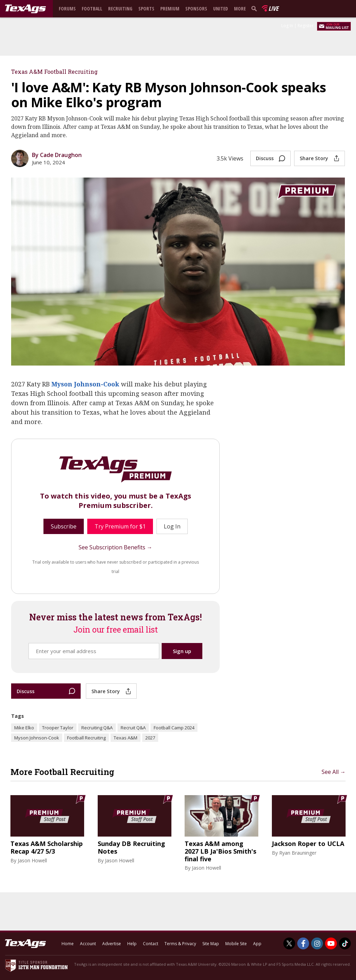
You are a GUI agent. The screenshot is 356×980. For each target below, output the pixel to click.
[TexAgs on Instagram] (317, 943)
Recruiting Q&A (97, 728)
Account (88, 944)
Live (273, 8)
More (240, 9)
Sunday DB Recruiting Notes (131, 848)
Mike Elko (24, 728)
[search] (256, 8)
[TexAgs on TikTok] (345, 943)
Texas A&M (126, 738)
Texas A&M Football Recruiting (54, 72)
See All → (334, 772)
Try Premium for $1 (120, 526)
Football (92, 9)
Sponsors (196, 9)
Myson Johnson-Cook (85, 384)
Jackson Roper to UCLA (308, 844)
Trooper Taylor (58, 728)
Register (306, 26)
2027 (150, 738)
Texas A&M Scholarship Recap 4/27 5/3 (47, 848)
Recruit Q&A (133, 728)
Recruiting (120, 9)
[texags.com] (25, 9)
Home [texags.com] (68, 944)
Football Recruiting (86, 738)
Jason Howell (32, 860)
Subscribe (64, 526)
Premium (170, 9)
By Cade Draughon (57, 155)
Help (132, 944)
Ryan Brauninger (298, 853)
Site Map (211, 944)
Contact (151, 944)
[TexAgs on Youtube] (331, 943)
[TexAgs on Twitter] (289, 943)
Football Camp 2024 (174, 728)
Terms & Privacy (180, 944)
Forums (67, 9)
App (257, 944)
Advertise (112, 944)
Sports (146, 9)
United (221, 9)
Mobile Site (236, 944)
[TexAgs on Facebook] (303, 943)
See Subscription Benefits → (115, 547)
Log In (287, 26)
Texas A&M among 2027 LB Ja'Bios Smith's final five (220, 851)
